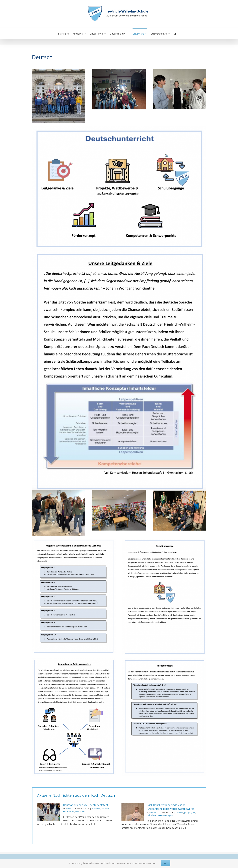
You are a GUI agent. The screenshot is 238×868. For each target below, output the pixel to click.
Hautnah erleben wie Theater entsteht (86, 805)
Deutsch (105, 809)
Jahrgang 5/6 (190, 812)
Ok (166, 863)
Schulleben (80, 812)
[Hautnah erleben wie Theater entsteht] (49, 812)
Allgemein (96, 809)
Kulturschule (69, 812)
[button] (175, 33)
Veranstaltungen (165, 815)
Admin (69, 809)
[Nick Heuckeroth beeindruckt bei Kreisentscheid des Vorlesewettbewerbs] (133, 812)
